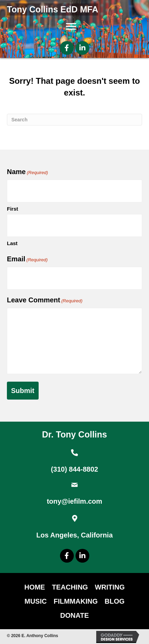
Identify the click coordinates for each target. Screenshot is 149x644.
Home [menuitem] (34, 587)
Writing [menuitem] (110, 587)
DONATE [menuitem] (75, 615)
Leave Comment (45, 300)
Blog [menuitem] (115, 601)
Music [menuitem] (36, 601)
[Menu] (71, 27)
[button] (67, 48)
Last (12, 243)
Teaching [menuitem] (70, 587)
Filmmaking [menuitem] (76, 601)
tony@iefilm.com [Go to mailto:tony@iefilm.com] (75, 501)
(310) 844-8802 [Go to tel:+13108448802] (75, 469)
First (13, 209)
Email (27, 259)
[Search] (74, 120)
